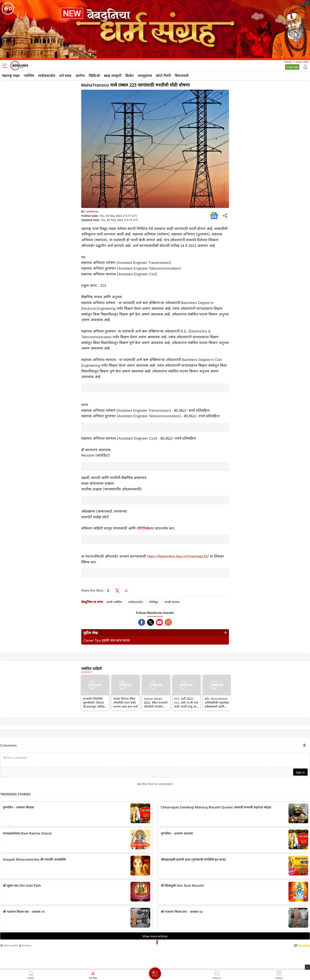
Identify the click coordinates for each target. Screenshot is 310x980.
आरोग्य (80, 76)
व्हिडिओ (94, 76)
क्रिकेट (130, 76)
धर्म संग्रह (65, 76)
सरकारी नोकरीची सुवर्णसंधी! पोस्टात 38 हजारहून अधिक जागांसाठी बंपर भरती (95, 702)
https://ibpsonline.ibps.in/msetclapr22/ (178, 556)
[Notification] (305, 66)
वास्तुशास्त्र (145, 76)
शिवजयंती (182, 76)
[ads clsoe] (307, 967)
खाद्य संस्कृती (113, 76)
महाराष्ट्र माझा (11, 76)
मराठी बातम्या (172, 602)
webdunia (93, 211)
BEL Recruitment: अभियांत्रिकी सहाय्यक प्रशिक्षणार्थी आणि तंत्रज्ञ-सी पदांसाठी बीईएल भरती (217, 702)
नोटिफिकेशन (146, 528)
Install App (292, 67)
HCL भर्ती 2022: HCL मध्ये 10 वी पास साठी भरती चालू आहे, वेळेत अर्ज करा (186, 702)
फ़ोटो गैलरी (163, 76)
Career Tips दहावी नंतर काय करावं (107, 640)
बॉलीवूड (154, 602)
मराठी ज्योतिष (114, 602)
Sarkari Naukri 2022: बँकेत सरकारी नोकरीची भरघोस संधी (156, 702)
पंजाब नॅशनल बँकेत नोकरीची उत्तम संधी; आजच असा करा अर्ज (126, 702)
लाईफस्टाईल (47, 76)
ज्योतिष (29, 76)
